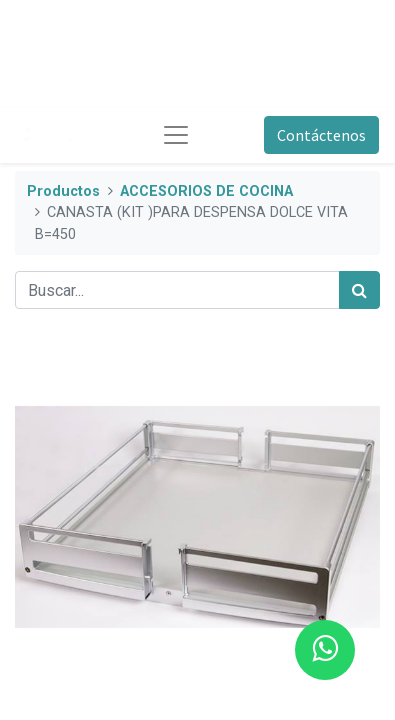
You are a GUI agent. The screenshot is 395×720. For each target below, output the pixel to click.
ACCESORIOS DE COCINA (206, 191)
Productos (63, 191)
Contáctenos (321, 135)
